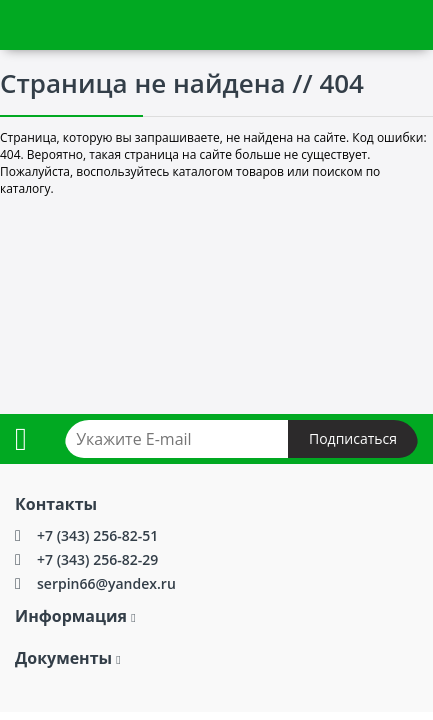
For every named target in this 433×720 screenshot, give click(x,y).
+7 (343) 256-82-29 (97, 559)
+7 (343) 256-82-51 (97, 535)
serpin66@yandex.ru (106, 583)
